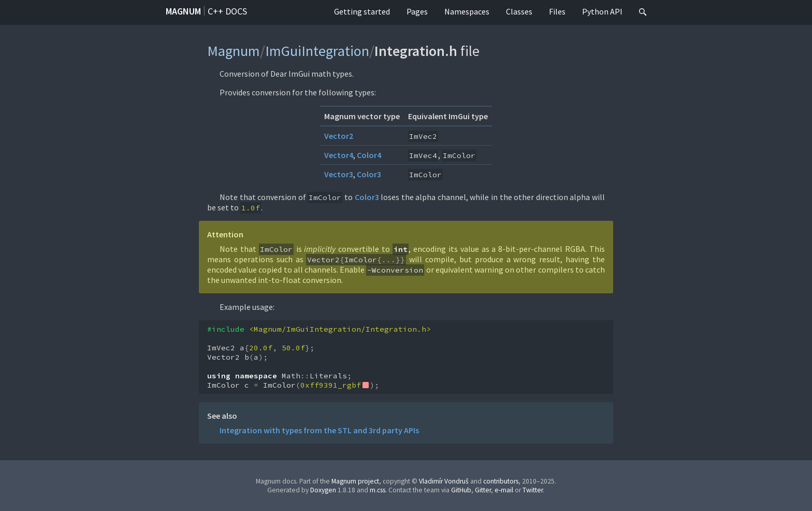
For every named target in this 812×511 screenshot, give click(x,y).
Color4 (369, 155)
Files (557, 11)
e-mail (504, 490)
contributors (501, 481)
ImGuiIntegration (317, 51)
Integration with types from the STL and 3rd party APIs (319, 430)
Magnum (183, 11)
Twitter (533, 490)
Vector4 (339, 155)
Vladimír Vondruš (444, 481)
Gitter (483, 490)
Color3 (369, 174)
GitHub (461, 490)
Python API (602, 11)
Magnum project (355, 481)
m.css (378, 490)
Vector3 (339, 174)
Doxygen (323, 490)
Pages (417, 11)
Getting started (362, 11)
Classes (519, 11)
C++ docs (227, 11)
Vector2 (339, 136)
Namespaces (467, 11)
